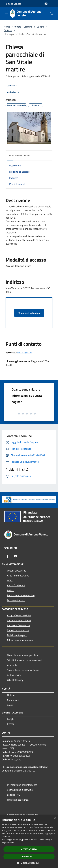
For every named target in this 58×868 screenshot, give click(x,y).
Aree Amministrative (18, 576)
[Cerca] (52, 14)
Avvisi (10, 705)
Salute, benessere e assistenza (23, 670)
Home (7, 27)
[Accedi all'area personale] (46, 4)
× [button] (55, 818)
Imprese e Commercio (18, 625)
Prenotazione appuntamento (22, 785)
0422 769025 (24, 352)
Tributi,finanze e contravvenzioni (24, 660)
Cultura (8, 30)
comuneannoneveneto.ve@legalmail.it (28, 767)
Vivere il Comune (24, 27)
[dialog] (29, 841)
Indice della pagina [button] (20, 156)
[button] (29, 863)
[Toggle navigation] (6, 13)
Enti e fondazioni (16, 585)
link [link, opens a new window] (13, 843)
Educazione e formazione (20, 640)
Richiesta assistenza (18, 800)
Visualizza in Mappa (29, 313)
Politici (11, 590)
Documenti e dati (16, 600)
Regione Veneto (13, 4)
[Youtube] (15, 556)
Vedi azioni (14, 92)
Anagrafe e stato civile (19, 615)
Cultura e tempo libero (19, 620)
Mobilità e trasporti (17, 635)
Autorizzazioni (15, 675)
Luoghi (40, 27)
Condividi (13, 86)
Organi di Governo (17, 571)
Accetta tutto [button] (29, 849)
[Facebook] (7, 556)
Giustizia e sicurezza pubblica (22, 655)
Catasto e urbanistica (18, 630)
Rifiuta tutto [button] (29, 856)
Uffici (10, 580)
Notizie (11, 695)
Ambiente (12, 665)
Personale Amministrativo (21, 595)
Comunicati (13, 700)
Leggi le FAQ (14, 795)
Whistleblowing (15, 680)
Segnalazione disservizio (20, 790)
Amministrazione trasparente (23, 815)
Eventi (11, 724)
